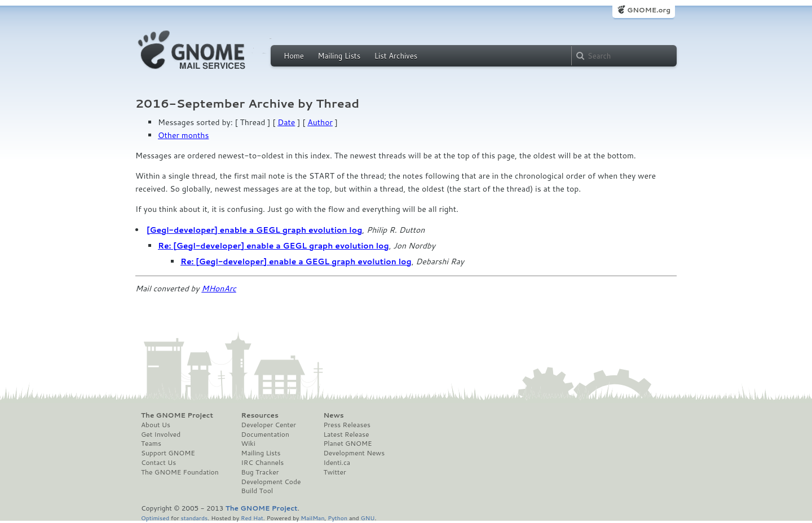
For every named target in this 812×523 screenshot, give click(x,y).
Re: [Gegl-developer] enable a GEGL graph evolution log (273, 246)
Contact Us (158, 463)
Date (286, 122)
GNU (368, 518)
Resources (260, 415)
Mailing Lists (339, 56)
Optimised (155, 518)
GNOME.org (649, 10)
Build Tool (257, 491)
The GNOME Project (177, 415)
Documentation (265, 435)
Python (337, 518)
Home (294, 56)
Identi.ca (337, 463)
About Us (156, 425)
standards (194, 518)
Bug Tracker (260, 472)
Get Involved (161, 435)
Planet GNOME (347, 444)
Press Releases (347, 425)
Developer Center (269, 425)
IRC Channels (263, 463)
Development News (354, 453)
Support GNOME (168, 453)
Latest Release (346, 435)
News (333, 415)
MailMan (312, 518)
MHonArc (219, 289)
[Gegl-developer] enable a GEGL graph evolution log (254, 230)
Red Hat (252, 518)
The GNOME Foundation (180, 472)
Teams (151, 444)
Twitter (334, 472)
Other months (183, 135)
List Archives (396, 56)
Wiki (248, 444)
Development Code (271, 482)
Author (320, 122)
